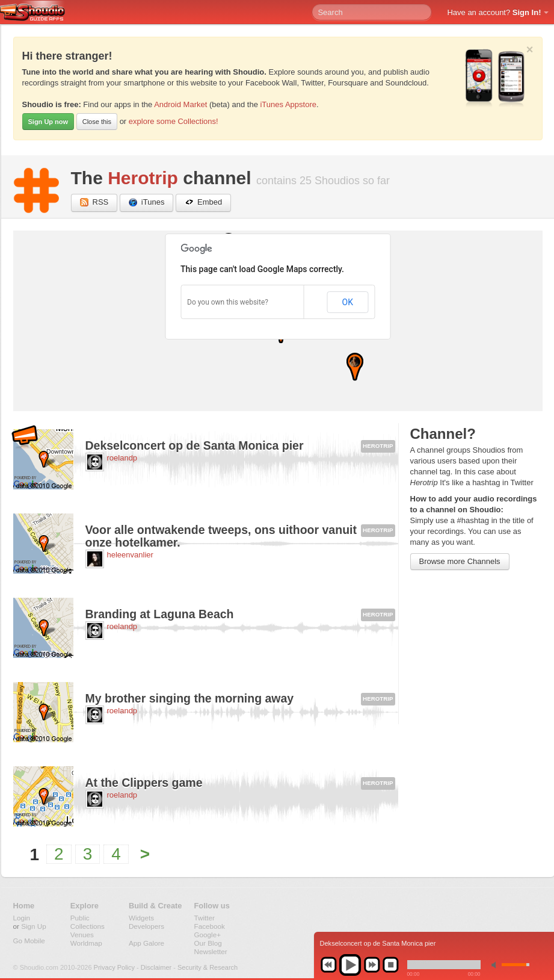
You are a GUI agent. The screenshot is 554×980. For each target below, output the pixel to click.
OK (348, 302)
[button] (355, 367)
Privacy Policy (114, 967)
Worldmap (86, 943)
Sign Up (34, 926)
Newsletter (211, 951)
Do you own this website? (228, 302)
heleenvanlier (130, 555)
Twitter (205, 918)
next (372, 965)
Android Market (180, 104)
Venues (82, 935)
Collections (88, 926)
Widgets (141, 918)
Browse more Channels (460, 561)
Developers (146, 926)
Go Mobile (29, 941)
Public (80, 918)
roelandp (122, 458)
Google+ (208, 935)
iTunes (147, 203)
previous (328, 965)
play (350, 965)
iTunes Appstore (288, 104)
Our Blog (208, 943)
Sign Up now (48, 122)
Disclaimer (156, 967)
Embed (203, 203)
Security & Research (208, 967)
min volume (496, 965)
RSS (94, 203)
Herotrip (143, 178)
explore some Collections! (174, 121)
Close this (97, 122)
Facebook (210, 926)
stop (390, 965)
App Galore (146, 943)
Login (22, 918)
